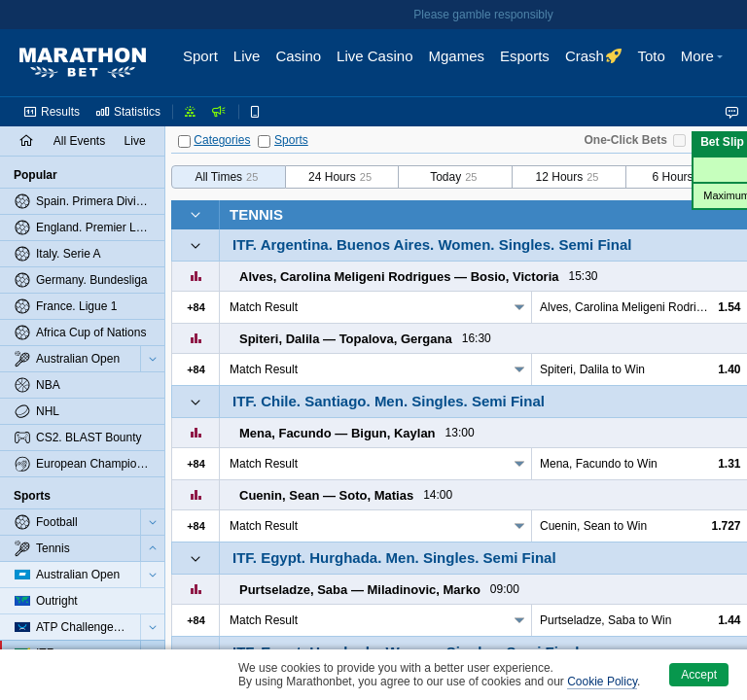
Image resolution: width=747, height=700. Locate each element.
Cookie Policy (602, 682)
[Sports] (264, 141)
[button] (704, 63)
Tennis (256, 214)
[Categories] (184, 141)
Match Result (264, 307)
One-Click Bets (626, 140)
